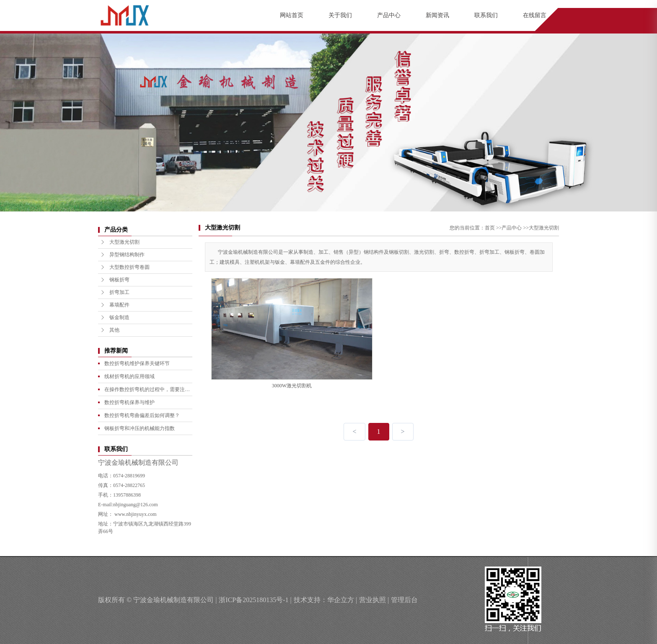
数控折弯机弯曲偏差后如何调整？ (142, 415)
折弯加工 (115, 292)
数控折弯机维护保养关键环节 (137, 363)
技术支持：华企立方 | (325, 600)
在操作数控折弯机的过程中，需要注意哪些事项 (147, 391)
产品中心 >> (515, 228)
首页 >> (493, 228)
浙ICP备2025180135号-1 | (255, 600)
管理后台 (404, 600)
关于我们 (340, 15)
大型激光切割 (120, 242)
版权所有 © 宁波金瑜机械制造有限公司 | (157, 600)
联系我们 (486, 15)
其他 (110, 330)
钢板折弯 (115, 280)
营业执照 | (374, 600)
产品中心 (389, 15)
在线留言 (535, 15)
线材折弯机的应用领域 (129, 376)
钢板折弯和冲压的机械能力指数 (140, 428)
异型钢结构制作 (122, 255)
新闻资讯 (437, 15)
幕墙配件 (115, 305)
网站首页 (292, 15)
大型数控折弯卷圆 (125, 267)
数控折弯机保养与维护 (129, 402)
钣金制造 (115, 317)
